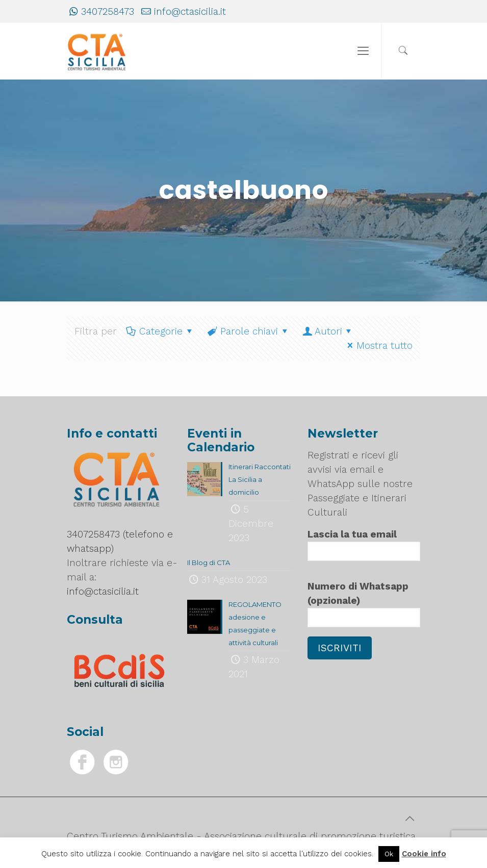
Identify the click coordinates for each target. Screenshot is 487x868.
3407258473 (108, 11)
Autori (328, 331)
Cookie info (424, 854)
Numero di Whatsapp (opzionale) (364, 604)
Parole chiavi (249, 331)
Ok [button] (389, 854)
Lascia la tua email (364, 545)
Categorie (160, 331)
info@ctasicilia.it (190, 11)
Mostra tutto (378, 346)
